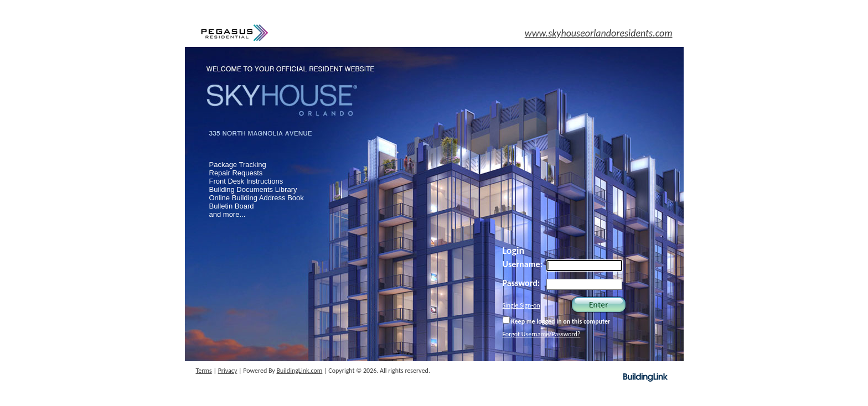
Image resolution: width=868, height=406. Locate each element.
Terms (204, 371)
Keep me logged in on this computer (557, 321)
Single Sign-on (521, 305)
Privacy (228, 371)
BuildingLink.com (300, 371)
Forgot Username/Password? (542, 334)
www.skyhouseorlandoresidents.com (599, 33)
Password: (521, 283)
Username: (523, 264)
